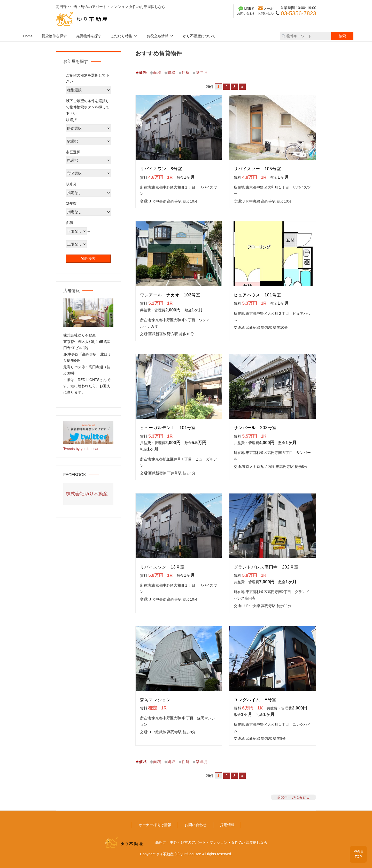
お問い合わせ (196, 825)
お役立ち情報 (158, 36)
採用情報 (227, 825)
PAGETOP (357, 852)
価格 (141, 72)
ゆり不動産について (199, 36)
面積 (156, 72)
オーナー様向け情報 (155, 825)
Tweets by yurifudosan (81, 449)
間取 (170, 72)
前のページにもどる (293, 797)
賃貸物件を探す (54, 36)
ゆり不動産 (165, 854)
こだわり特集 (121, 36)
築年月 (200, 72)
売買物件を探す (89, 36)
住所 (184, 72)
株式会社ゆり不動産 (87, 494)
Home (28, 36)
